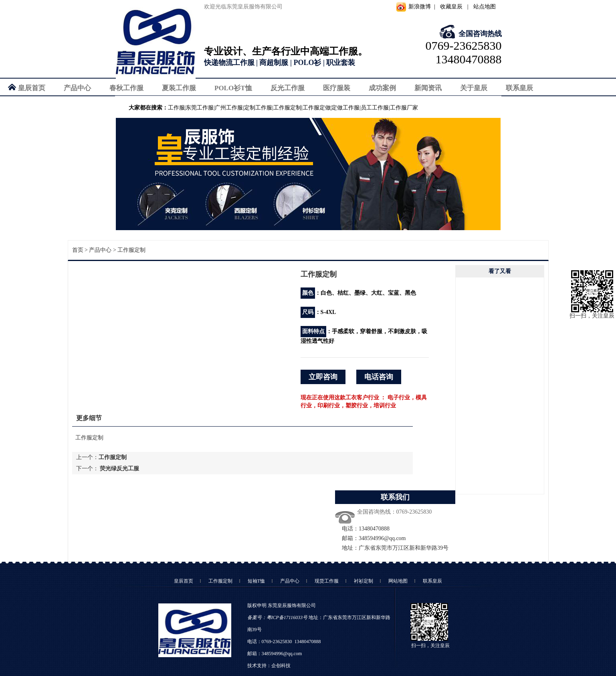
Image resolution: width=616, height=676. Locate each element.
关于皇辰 (474, 88)
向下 (500, 488)
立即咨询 (323, 377)
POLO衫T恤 (233, 88)
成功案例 (382, 88)
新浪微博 (420, 7)
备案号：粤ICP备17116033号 (277, 617)
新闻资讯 (428, 88)
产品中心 (77, 88)
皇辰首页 (32, 88)
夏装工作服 (179, 88)
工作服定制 (131, 250)
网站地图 (398, 581)
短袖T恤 (256, 581)
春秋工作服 (126, 88)
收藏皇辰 (451, 7)
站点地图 (485, 7)
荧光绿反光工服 (119, 469)
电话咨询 (379, 377)
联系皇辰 (519, 88)
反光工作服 (288, 88)
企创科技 (281, 666)
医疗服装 (337, 88)
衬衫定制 (364, 581)
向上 (500, 283)
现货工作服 (327, 581)
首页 (78, 250)
